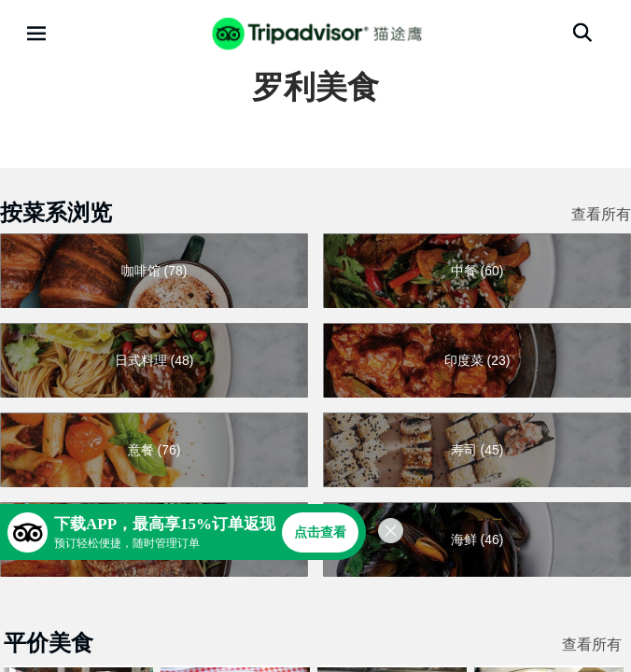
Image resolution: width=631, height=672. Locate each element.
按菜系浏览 (56, 212)
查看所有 (601, 214)
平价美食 (49, 643)
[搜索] (582, 33)
